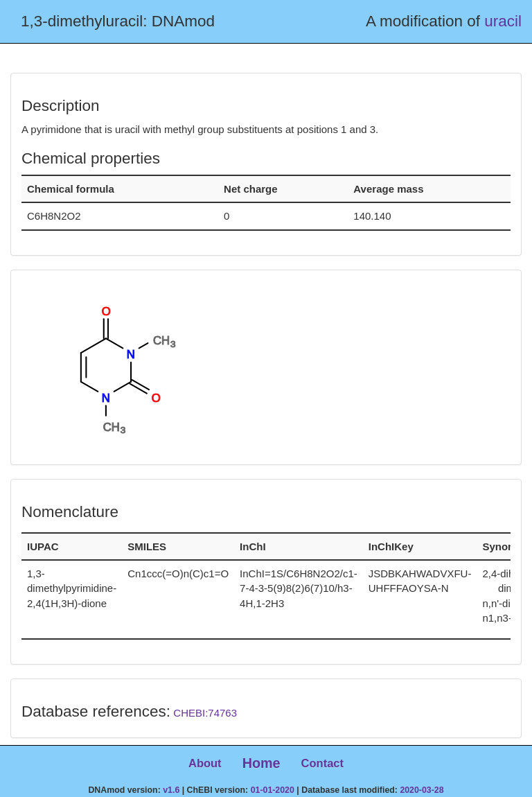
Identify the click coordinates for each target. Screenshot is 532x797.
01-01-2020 (273, 790)
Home (261, 763)
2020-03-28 (422, 790)
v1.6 (171, 790)
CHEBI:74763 (205, 713)
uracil (503, 21)
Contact (322, 763)
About (205, 763)
